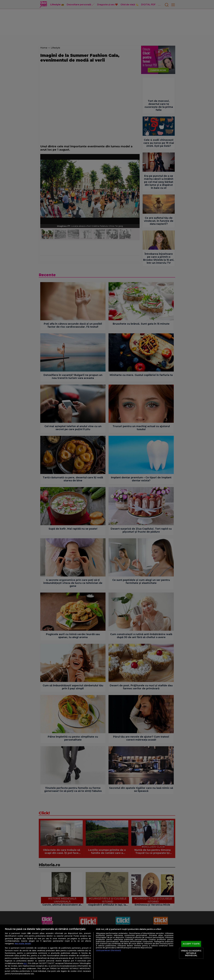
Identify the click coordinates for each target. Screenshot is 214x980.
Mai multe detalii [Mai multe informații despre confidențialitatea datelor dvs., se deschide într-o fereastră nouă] (23, 944)
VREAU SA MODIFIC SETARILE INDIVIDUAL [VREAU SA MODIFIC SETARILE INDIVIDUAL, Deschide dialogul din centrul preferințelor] (191, 953)
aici (25, 963)
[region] (107, 952)
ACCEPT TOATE (191, 944)
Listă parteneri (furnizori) (108, 950)
